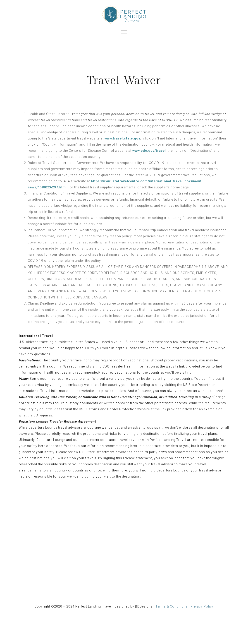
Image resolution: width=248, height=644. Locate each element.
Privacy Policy (202, 606)
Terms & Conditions (172, 606)
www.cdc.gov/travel (149, 151)
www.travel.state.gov (122, 138)
